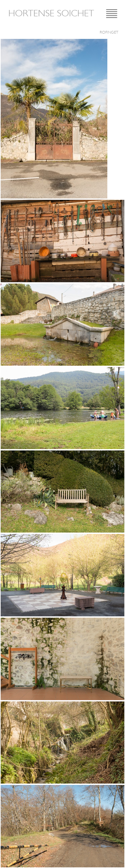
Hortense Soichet (51, 13)
